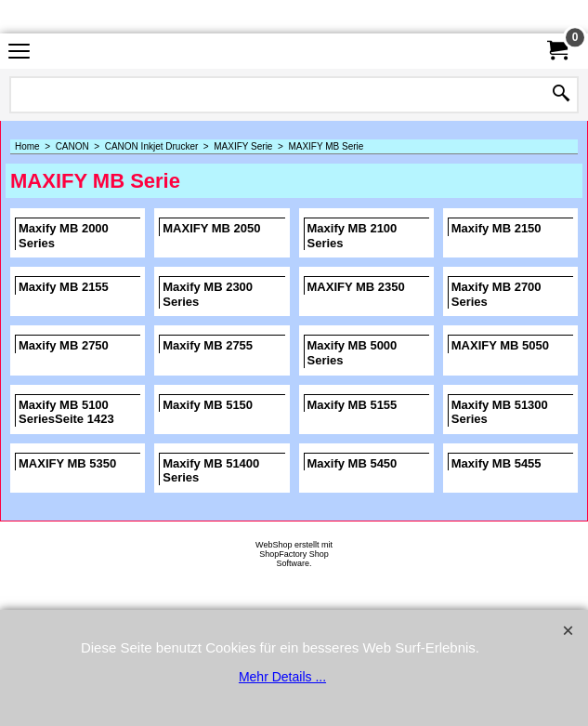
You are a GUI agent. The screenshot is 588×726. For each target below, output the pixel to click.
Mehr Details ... (282, 677)
